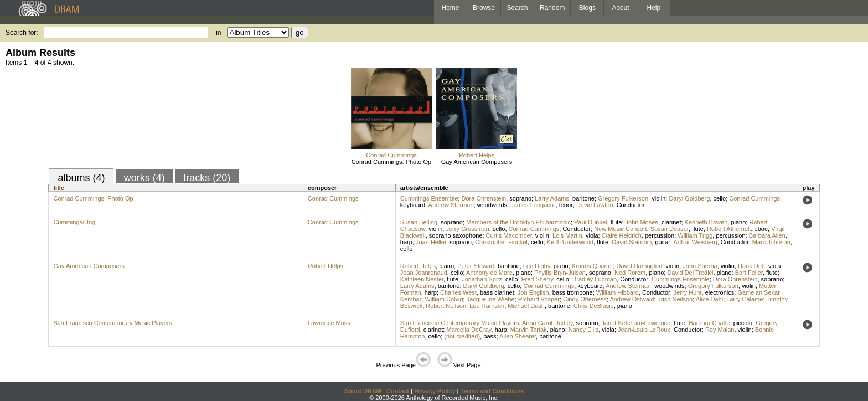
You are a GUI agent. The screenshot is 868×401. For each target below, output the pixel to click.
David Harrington (639, 266)
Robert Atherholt (729, 229)
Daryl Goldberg (689, 198)
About (620, 8)
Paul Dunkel (590, 222)
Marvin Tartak (529, 330)
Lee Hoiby (537, 266)
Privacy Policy (435, 391)
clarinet (671, 222)
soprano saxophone (456, 235)
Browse (484, 8)
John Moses (642, 222)
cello (720, 198)
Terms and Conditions (492, 391)
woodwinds (492, 205)
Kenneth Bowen (706, 222)
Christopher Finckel (501, 242)
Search (518, 8)
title (59, 188)
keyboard (413, 205)
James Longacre (533, 205)
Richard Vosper (539, 299)
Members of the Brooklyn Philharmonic (518, 222)
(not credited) (462, 336)
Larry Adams (552, 198)
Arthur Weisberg (695, 242)
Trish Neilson (675, 299)
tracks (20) (207, 178)
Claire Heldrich (622, 235)
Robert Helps (477, 155)
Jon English (533, 292)
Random (552, 8)
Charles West (458, 292)
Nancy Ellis (583, 330)
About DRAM (363, 391)
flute (616, 222)
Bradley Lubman (595, 279)
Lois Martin (567, 235)
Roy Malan (720, 330)
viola (592, 235)
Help (654, 8)
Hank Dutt (751, 266)
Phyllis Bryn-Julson (560, 273)
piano (738, 222)
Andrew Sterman (451, 205)
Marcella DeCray (469, 330)
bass (490, 336)
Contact (398, 391)
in (218, 33)
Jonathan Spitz (482, 279)
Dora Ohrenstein (484, 198)
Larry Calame (745, 299)
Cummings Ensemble (429, 198)
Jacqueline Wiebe (491, 299)
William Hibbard (618, 292)
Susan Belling (419, 222)
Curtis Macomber (509, 235)
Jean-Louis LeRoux (644, 330)
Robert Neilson (446, 306)
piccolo (743, 323)
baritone (583, 198)
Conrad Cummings (391, 155)
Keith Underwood (570, 242)
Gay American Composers (477, 162)
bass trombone (573, 292)
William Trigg (695, 235)
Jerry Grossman (467, 229)
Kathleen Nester (422, 279)
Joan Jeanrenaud (424, 273)
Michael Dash (526, 306)
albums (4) (81, 178)
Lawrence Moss (329, 323)
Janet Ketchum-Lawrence (636, 323)
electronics (720, 292)
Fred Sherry (537, 279)
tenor (566, 205)
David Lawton (595, 205)
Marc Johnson (771, 242)
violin (658, 198)
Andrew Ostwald (632, 299)
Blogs (587, 8)
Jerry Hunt (688, 292)
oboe (761, 229)
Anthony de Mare (489, 273)
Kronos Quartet (593, 266)
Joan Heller (431, 242)
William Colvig (444, 299)
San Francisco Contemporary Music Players (113, 323)
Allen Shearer (518, 336)
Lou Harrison (487, 306)
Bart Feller (749, 273)
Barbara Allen (767, 235)
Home (450, 8)
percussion (660, 235)
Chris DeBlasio (594, 306)
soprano (520, 198)
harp (406, 242)
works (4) (144, 178)
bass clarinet (497, 292)
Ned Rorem (630, 273)
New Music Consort (620, 229)
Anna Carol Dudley (547, 323)
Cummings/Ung (74, 222)
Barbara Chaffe (709, 323)
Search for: (22, 33)
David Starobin (632, 242)
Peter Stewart (476, 266)
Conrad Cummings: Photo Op (391, 162)
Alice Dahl (710, 299)
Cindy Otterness (585, 299)
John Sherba (700, 266)
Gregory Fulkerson (623, 198)
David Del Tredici (690, 273)
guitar (663, 242)
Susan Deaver (670, 229)
